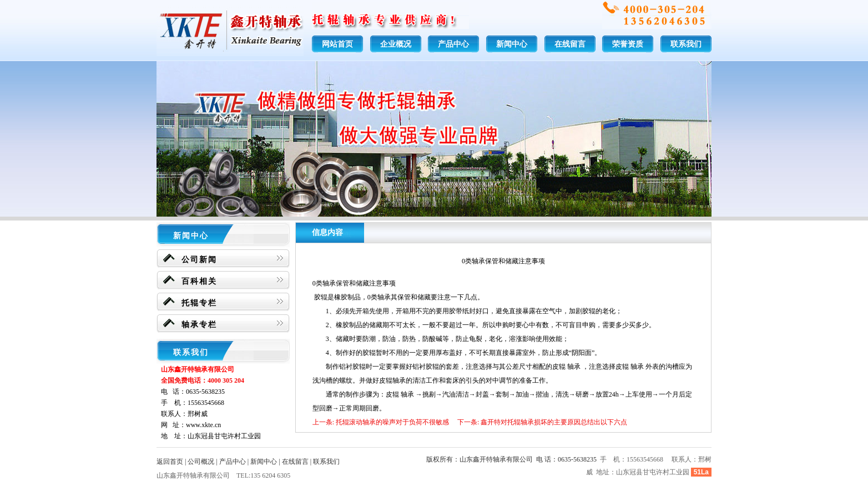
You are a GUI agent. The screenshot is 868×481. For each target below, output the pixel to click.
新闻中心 (512, 44)
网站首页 (337, 44)
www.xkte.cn (203, 425)
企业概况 (396, 44)
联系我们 (686, 44)
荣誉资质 (628, 44)
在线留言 (570, 44)
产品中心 (453, 44)
